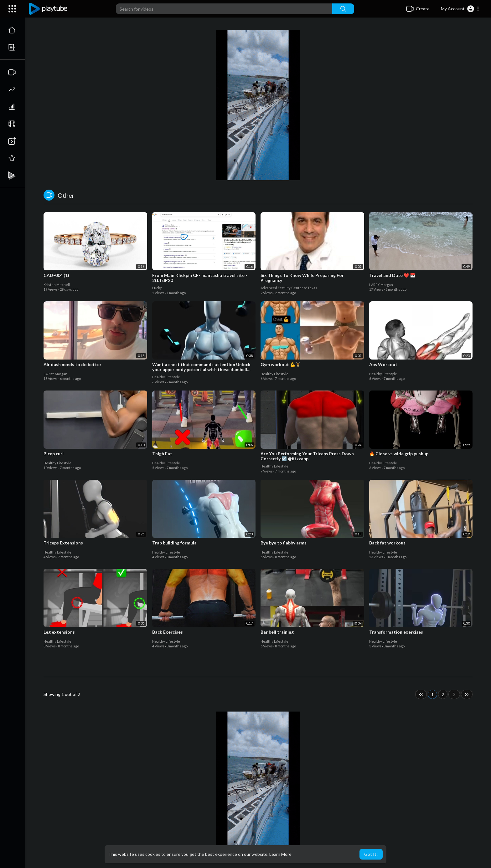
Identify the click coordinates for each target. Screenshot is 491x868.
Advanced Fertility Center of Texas (289, 288)
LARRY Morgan (381, 285)
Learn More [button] (280, 854)
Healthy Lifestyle (166, 377)
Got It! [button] (371, 854)
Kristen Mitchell (57, 285)
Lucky (157, 288)
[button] (460, 9)
